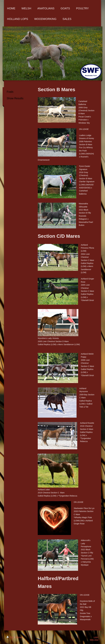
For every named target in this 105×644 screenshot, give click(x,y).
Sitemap (19, 637)
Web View (94, 640)
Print (10, 637)
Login (96, 637)
